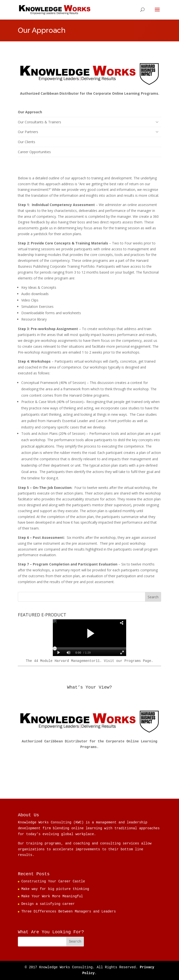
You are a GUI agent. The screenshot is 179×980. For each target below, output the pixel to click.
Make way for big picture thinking (55, 889)
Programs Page (138, 661)
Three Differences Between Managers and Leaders (68, 911)
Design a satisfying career (48, 904)
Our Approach (30, 112)
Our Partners (28, 132)
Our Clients (27, 142)
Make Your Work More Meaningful (52, 896)
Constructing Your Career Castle (53, 881)
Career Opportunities (34, 152)
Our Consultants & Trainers (39, 122)
